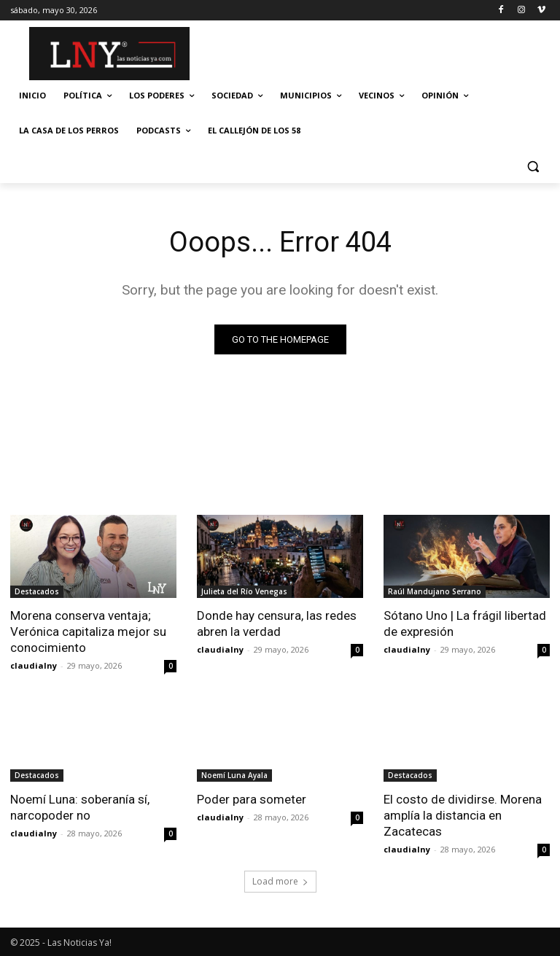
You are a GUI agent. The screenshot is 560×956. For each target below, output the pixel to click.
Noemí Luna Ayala (234, 775)
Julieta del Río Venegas (244, 591)
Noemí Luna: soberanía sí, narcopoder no (80, 807)
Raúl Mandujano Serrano (435, 591)
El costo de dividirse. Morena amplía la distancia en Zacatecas (463, 815)
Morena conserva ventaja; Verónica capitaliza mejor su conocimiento (88, 631)
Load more (280, 881)
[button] (533, 166)
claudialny (34, 665)
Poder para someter (252, 799)
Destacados (37, 591)
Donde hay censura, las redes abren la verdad (277, 623)
